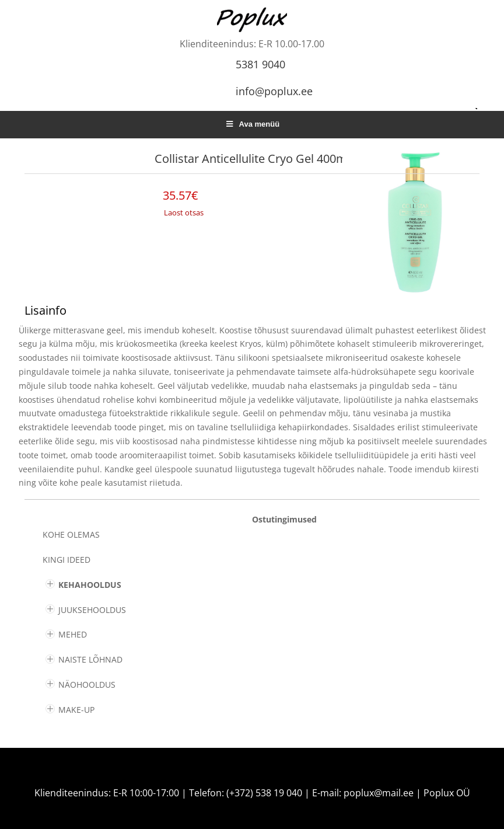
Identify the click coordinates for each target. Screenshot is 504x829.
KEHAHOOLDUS (90, 585)
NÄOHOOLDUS (87, 685)
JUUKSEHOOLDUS (92, 610)
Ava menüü (252, 124)
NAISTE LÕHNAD (90, 659)
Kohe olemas (71, 534)
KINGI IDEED (66, 560)
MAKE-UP (76, 710)
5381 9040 (260, 64)
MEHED (73, 634)
